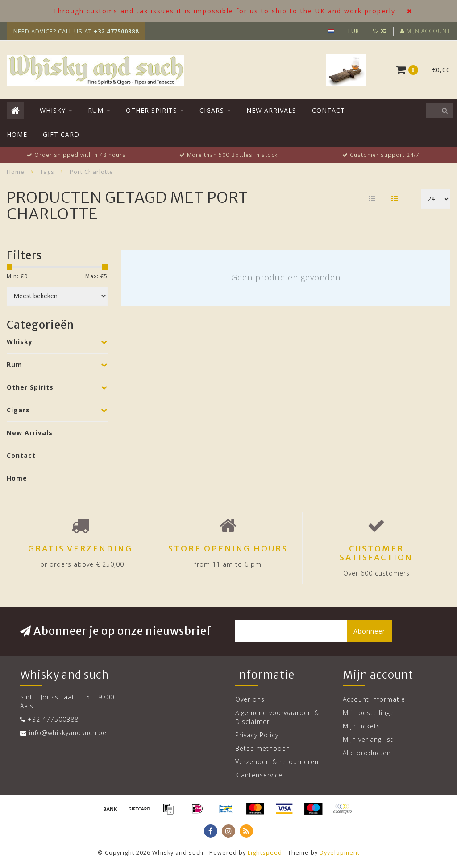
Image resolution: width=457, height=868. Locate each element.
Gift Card (61, 134)
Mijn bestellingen (370, 713)
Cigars (212, 110)
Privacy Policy (257, 735)
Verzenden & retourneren (277, 762)
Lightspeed (265, 853)
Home (17, 134)
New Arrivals (271, 110)
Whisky (53, 110)
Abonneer (369, 631)
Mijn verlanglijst (368, 739)
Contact (328, 110)
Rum (96, 110)
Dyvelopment (340, 853)
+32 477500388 (53, 719)
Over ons (250, 699)
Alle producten (367, 753)
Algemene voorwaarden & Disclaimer (277, 717)
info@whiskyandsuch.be (68, 733)
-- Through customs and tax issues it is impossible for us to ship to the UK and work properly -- (224, 11)
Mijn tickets (361, 726)
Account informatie (374, 699)
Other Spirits (152, 110)
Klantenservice (259, 775)
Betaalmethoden (263, 748)
